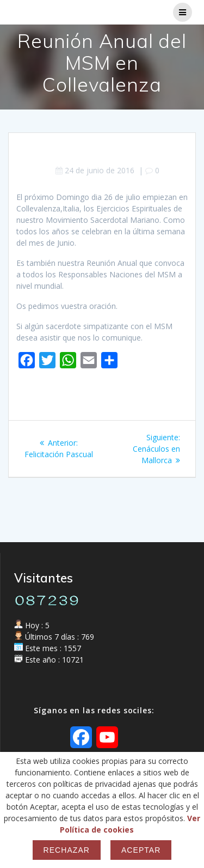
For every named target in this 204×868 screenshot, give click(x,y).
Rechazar (67, 850)
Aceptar (141, 850)
